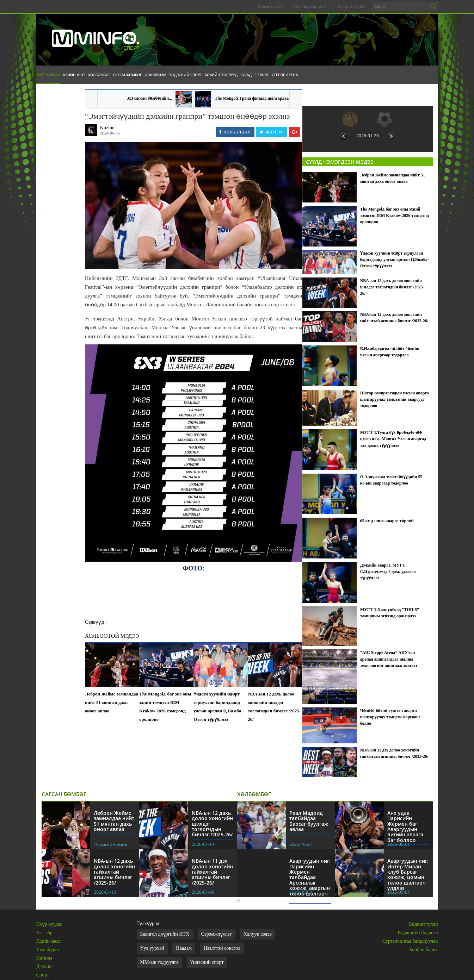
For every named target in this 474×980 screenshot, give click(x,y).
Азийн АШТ (74, 75)
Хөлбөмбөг (99, 75)
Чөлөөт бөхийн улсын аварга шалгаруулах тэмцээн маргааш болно (390, 717)
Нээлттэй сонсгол (222, 948)
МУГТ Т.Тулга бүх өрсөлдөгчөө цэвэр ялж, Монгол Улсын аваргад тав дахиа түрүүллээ (393, 439)
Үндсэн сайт (270, 6)
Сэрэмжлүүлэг (217, 934)
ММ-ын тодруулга (159, 962)
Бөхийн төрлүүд (221, 75)
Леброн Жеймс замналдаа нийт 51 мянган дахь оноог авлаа (112, 702)
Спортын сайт (352, 6)
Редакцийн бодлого (418, 933)
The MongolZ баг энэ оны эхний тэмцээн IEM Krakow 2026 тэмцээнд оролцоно (165, 707)
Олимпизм (155, 75)
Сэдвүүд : (96, 622)
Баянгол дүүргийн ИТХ (165, 934)
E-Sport (262, 75)
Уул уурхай (152, 948)
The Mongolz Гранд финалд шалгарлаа (252, 98)
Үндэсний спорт (186, 75)
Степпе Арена (285, 75)
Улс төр (44, 933)
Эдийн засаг (49, 941)
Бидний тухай (423, 924)
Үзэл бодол (48, 950)
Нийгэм (44, 958)
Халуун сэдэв (258, 934)
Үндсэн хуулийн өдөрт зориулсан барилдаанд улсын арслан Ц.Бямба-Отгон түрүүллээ (218, 707)
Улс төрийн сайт (310, 6)
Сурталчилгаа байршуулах (410, 941)
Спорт (43, 975)
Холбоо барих (423, 950)
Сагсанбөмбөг (127, 75)
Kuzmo (107, 128)
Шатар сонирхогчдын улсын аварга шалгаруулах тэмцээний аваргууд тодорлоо (395, 399)
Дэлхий (44, 966)
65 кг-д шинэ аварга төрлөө (387, 521)
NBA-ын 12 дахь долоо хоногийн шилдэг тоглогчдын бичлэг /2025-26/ (274, 707)
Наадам (184, 948)
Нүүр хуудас (48, 75)
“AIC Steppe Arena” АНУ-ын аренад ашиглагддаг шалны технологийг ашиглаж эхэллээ (389, 659)
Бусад (246, 75)
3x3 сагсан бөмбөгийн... (149, 98)
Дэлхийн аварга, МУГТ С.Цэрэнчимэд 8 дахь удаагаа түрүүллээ (388, 572)
